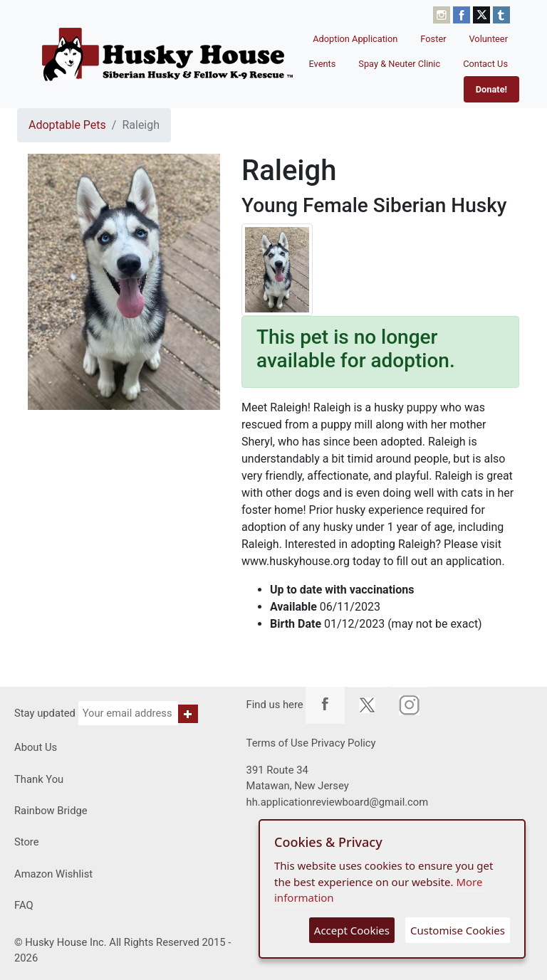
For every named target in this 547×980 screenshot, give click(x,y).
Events (322, 64)
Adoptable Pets (67, 125)
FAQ (24, 905)
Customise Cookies (458, 930)
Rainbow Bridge (51, 811)
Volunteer (489, 39)
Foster (433, 39)
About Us (36, 747)
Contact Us (485, 64)
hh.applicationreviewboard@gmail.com (338, 802)
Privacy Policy (344, 743)
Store (27, 842)
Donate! (491, 89)
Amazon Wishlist (53, 874)
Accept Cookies (352, 930)
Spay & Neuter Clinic (399, 64)
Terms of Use (277, 743)
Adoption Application (355, 39)
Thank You (39, 779)
